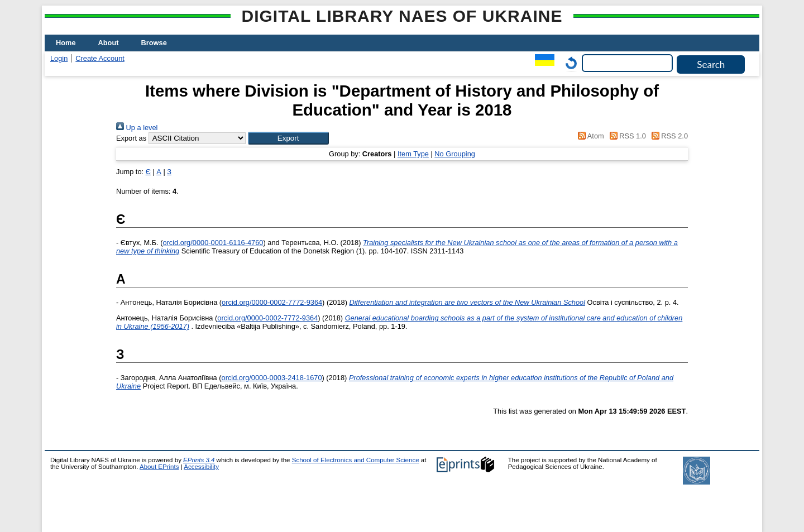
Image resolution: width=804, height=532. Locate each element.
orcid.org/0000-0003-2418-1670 (272, 378)
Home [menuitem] (66, 43)
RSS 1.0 (626, 136)
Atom (589, 136)
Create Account (100, 58)
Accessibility (201, 467)
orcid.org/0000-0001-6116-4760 (213, 243)
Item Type (413, 154)
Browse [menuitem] (154, 43)
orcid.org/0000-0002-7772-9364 (272, 302)
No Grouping (455, 154)
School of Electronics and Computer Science (356, 460)
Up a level (137, 128)
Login (59, 58)
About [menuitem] (109, 43)
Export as (131, 138)
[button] (288, 138)
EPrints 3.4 (199, 460)
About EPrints (159, 467)
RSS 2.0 (668, 136)
